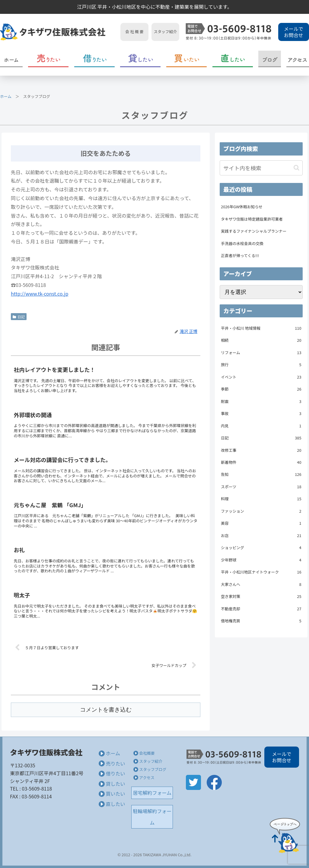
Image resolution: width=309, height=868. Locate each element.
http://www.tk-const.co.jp (40, 294)
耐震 (261, 401)
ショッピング (261, 548)
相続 (261, 340)
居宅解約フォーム (152, 793)
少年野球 (261, 560)
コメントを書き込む (106, 710)
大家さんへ (261, 584)
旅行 (261, 365)
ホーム (6, 96)
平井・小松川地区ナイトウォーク (261, 572)
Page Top (285, 835)
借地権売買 (261, 621)
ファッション (261, 511)
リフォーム (261, 353)
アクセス (147, 777)
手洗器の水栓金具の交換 (242, 243)
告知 (261, 474)
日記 (19, 317)
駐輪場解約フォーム (152, 817)
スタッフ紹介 (151, 761)
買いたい (115, 794)
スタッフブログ (153, 769)
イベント (261, 377)
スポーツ (261, 487)
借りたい (115, 773)
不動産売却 (261, 609)
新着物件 (261, 462)
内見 (261, 426)
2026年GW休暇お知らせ (242, 207)
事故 (261, 414)
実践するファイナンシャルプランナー (254, 231)
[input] (261, 168)
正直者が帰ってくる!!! (240, 255)
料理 (261, 499)
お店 (261, 536)
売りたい (115, 763)
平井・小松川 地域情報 (261, 328)
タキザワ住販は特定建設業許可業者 (252, 219)
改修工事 (261, 450)
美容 (261, 523)
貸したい (115, 784)
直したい (115, 804)
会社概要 (147, 753)
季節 (261, 389)
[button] (296, 168)
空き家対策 (261, 596)
